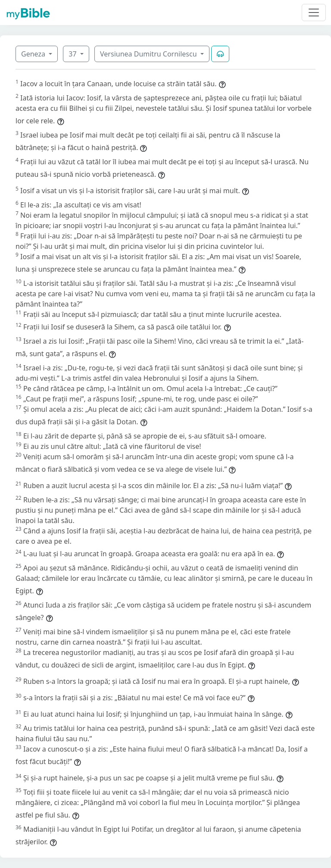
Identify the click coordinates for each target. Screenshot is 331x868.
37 (73, 54)
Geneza (34, 54)
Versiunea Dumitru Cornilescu (149, 54)
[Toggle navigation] (314, 13)
